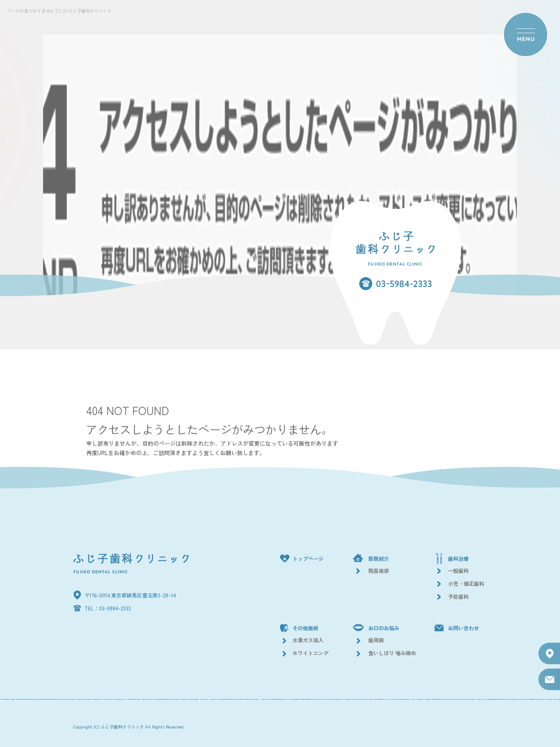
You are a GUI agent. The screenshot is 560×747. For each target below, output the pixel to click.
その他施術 (305, 628)
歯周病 (376, 640)
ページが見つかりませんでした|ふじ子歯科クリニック (59, 11)
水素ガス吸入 (308, 640)
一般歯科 (458, 570)
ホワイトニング (311, 653)
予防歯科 (458, 596)
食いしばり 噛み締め (392, 653)
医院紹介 (379, 558)
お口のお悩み (384, 628)
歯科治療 (458, 558)
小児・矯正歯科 (466, 583)
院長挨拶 (379, 570)
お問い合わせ (464, 628)
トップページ (308, 558)
